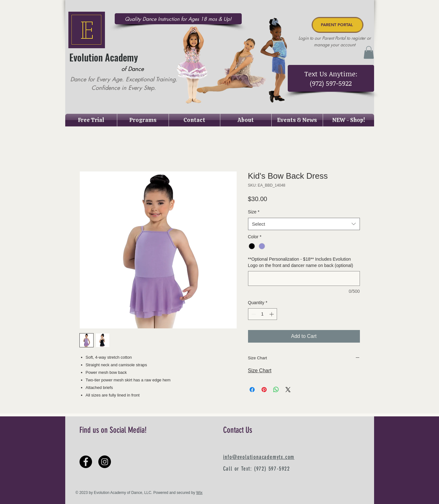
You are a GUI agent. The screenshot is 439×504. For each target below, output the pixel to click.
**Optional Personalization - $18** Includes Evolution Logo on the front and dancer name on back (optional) (301, 262)
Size (254, 212)
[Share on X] (288, 390)
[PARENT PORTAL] (338, 25)
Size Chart (260, 371)
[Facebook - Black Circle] (86, 462)
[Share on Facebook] (252, 390)
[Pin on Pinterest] (264, 390)
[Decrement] (253, 314)
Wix (199, 493)
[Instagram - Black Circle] (105, 462)
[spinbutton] (263, 314)
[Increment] (272, 314)
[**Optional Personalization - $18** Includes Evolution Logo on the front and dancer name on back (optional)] (304, 278)
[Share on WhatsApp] (276, 390)
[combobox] (304, 224)
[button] (369, 52)
